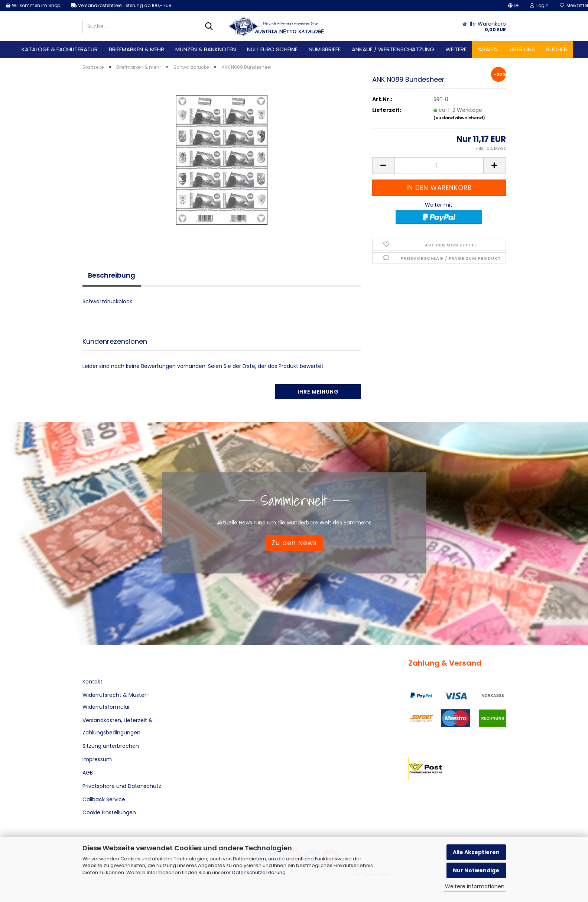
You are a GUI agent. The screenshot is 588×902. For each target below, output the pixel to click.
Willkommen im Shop (33, 5)
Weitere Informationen (475, 886)
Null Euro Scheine (272, 49)
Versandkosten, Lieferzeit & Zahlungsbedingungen (118, 726)
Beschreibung (112, 275)
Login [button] (539, 5)
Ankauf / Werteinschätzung (393, 49)
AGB (88, 773)
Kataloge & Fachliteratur (60, 49)
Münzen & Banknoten (206, 49)
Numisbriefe (325, 49)
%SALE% (488, 49)
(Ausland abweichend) (459, 118)
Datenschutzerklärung (259, 872)
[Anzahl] (439, 166)
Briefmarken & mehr (137, 49)
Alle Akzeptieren (476, 852)
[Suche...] (209, 27)
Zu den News (294, 543)
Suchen (557, 49)
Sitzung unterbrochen (111, 746)
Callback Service (104, 799)
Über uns (522, 49)
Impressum (97, 759)
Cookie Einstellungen (109, 812)
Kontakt (92, 682)
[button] (514, 6)
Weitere (456, 49)
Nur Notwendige (476, 870)
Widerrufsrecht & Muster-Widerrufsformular (116, 701)
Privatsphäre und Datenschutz (122, 786)
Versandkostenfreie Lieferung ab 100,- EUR (121, 5)
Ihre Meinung (318, 392)
